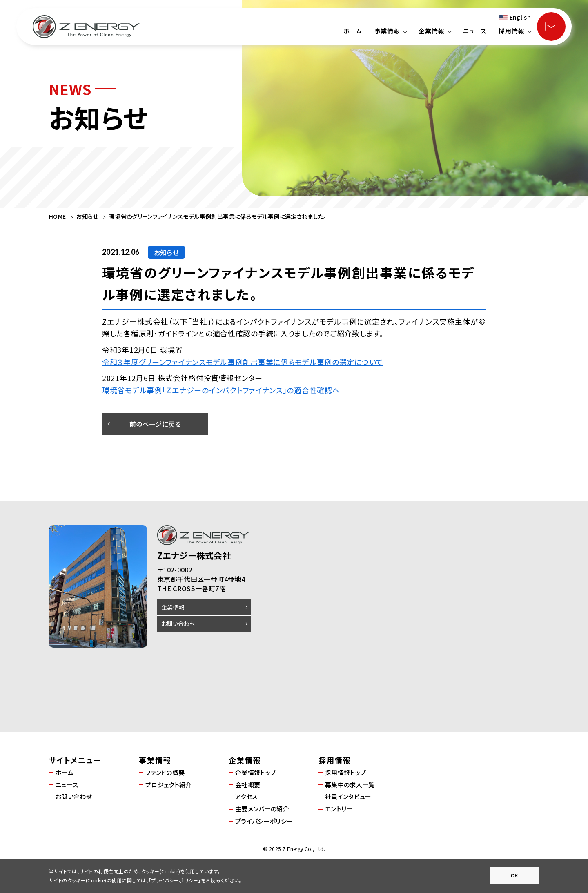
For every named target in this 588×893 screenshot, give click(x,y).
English (520, 17)
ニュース (475, 31)
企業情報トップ (256, 772)
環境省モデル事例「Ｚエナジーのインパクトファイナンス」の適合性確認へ (221, 390)
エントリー (339, 809)
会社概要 (248, 785)
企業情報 (173, 607)
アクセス (246, 796)
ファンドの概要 (165, 772)
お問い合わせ (178, 624)
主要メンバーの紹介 (262, 809)
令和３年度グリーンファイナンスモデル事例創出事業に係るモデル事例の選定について (243, 362)
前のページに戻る (155, 424)
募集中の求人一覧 (350, 785)
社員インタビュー (348, 796)
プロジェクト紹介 (169, 785)
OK (514, 876)
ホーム (353, 31)
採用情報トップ (345, 772)
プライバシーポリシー (264, 821)
